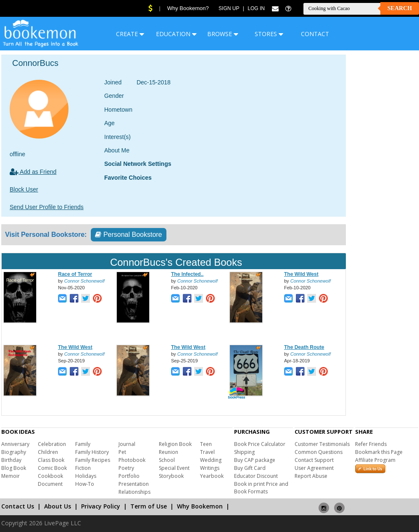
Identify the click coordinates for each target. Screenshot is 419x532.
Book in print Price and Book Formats (261, 488)
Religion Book (175, 444)
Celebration (52, 444)
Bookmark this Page (379, 452)
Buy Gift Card (250, 468)
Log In (256, 8)
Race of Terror (75, 274)
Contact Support (314, 460)
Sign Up (229, 8)
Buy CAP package (255, 460)
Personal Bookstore (128, 235)
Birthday (11, 460)
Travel (207, 452)
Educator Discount (256, 476)
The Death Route (304, 347)
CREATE (130, 34)
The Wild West (301, 274)
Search (400, 8)
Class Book (51, 460)
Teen (206, 444)
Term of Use (149, 506)
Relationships (134, 492)
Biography (14, 452)
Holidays (86, 476)
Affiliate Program (375, 460)
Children (48, 452)
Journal (127, 444)
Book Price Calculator (260, 444)
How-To (85, 484)
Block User (24, 189)
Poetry (126, 468)
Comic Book (52, 468)
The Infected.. (187, 274)
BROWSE (223, 34)
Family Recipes (93, 460)
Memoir (11, 476)
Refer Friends (371, 444)
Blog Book (14, 468)
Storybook (171, 476)
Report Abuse (311, 476)
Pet (122, 452)
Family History (92, 452)
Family (83, 444)
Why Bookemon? (188, 8)
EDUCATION (176, 34)
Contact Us (18, 506)
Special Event (174, 468)
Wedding (211, 460)
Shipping (244, 452)
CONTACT (315, 34)
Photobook (132, 460)
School (167, 460)
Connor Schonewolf (84, 281)
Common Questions (319, 452)
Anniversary (15, 444)
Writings (210, 468)
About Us (58, 506)
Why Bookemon (200, 506)
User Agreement (314, 468)
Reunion (169, 452)
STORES (269, 34)
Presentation (134, 484)
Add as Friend (33, 172)
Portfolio (129, 476)
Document (50, 484)
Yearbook (212, 476)
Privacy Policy (101, 506)
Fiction (83, 468)
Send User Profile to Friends (47, 207)
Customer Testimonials (322, 444)
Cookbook (50, 476)
